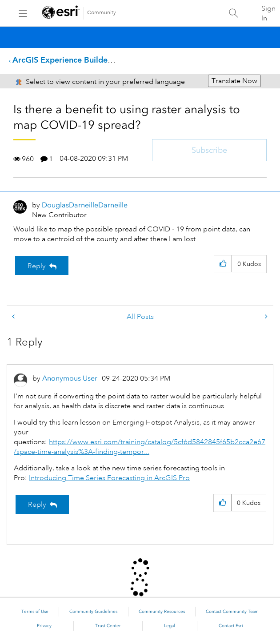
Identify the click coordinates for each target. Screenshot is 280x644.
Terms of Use (35, 612)
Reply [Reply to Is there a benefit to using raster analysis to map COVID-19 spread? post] (37, 266)
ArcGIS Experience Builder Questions (81, 60)
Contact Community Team (232, 612)
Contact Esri (231, 626)
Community (102, 13)
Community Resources (162, 612)
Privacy (44, 626)
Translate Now (234, 81)
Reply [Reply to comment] (37, 505)
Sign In (268, 13)
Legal (170, 626)
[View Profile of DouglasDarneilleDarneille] (85, 205)
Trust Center (108, 626)
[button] (223, 264)
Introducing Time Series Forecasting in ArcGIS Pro (109, 478)
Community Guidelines (93, 612)
